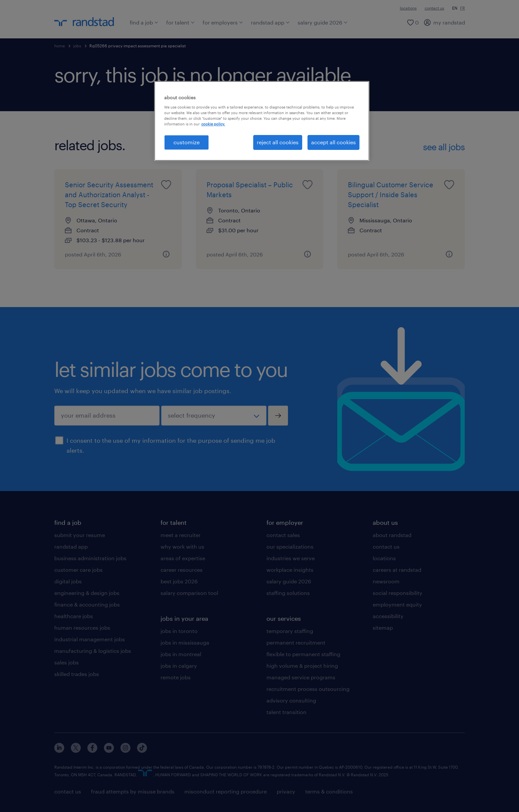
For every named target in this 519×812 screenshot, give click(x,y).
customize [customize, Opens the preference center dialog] (187, 142)
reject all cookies (278, 142)
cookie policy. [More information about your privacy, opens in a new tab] (213, 124)
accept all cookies (333, 142)
